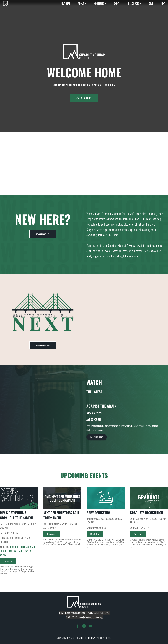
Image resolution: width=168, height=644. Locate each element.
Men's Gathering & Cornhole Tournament (17, 515)
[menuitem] (65, 3)
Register (8, 561)
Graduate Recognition (146, 513)
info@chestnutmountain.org (91, 617)
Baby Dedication (99, 513)
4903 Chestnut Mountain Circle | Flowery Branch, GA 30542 (84, 613)
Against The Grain (101, 406)
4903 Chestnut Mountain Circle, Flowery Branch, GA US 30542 (18, 551)
